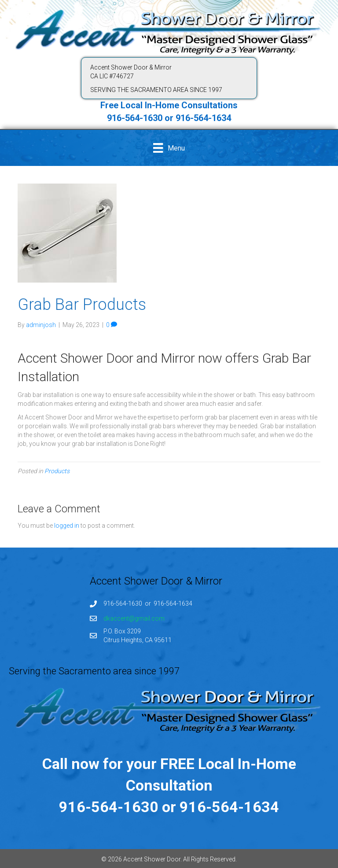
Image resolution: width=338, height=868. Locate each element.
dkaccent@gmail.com (134, 618)
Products (57, 471)
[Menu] (169, 148)
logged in (67, 526)
